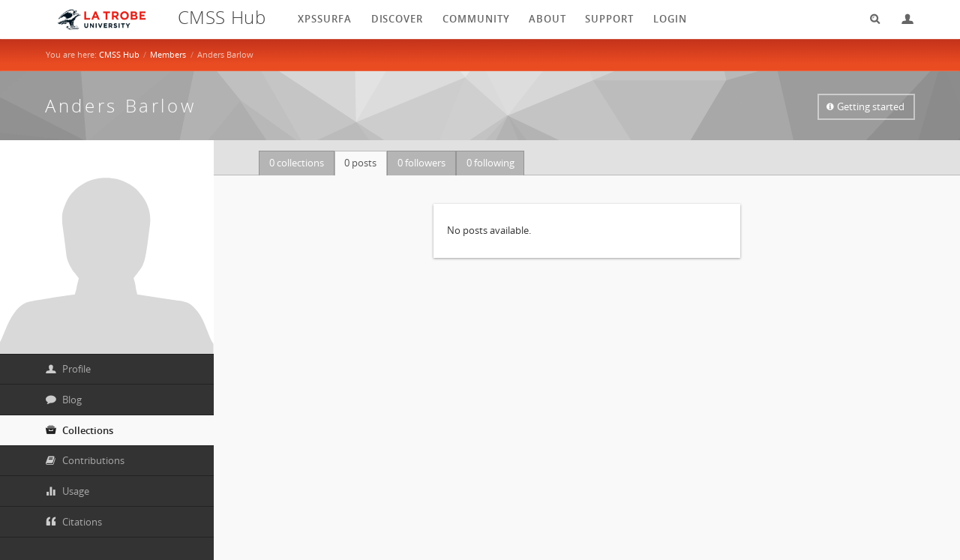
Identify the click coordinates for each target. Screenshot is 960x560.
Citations (82, 522)
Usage (76, 491)
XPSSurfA (325, 19)
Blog (72, 400)
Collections (88, 430)
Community (476, 19)
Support (609, 19)
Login (901, 19)
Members (168, 54)
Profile (76, 369)
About (547, 19)
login (670, 19)
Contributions (93, 460)
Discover (397, 19)
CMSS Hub (119, 54)
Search (870, 19)
